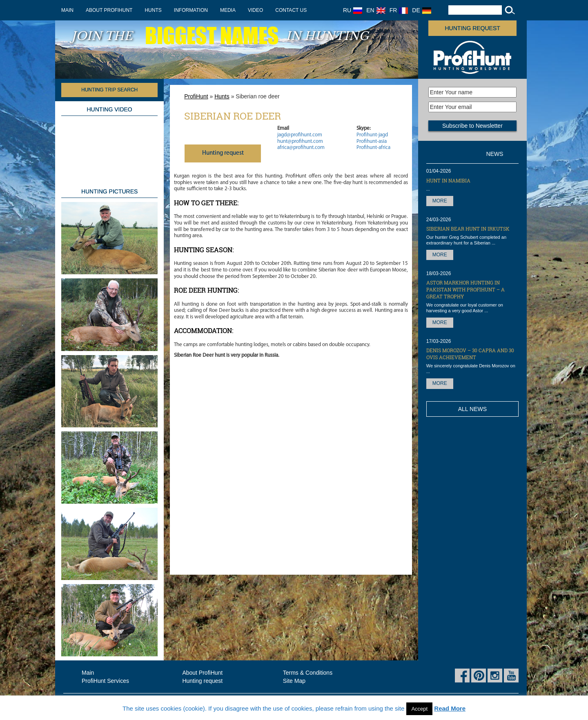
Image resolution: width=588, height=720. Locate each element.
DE (421, 10)
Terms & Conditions (308, 673)
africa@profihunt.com (301, 148)
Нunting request (223, 153)
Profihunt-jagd (372, 135)
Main (67, 10)
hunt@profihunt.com (300, 141)
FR (399, 10)
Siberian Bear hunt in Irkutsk (468, 229)
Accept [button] (419, 709)
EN (376, 10)
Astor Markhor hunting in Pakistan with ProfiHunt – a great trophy (465, 289)
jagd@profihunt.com (300, 135)
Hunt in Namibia (448, 180)
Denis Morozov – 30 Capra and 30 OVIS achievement (470, 354)
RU (353, 10)
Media (228, 10)
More (440, 201)
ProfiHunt (196, 96)
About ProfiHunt (109, 10)
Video (255, 10)
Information (191, 10)
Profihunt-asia (372, 141)
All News (472, 409)
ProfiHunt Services (105, 681)
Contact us (291, 10)
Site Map (294, 681)
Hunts (153, 10)
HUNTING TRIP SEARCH (109, 90)
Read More (450, 708)
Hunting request (473, 28)
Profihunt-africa (373, 148)
